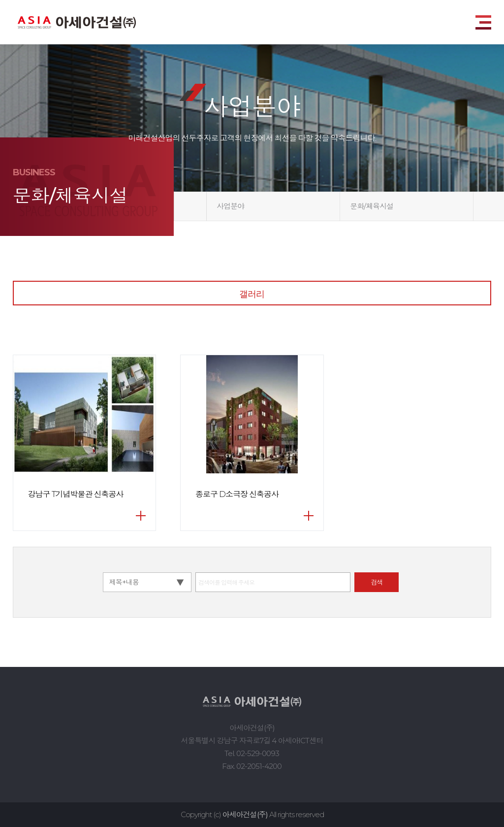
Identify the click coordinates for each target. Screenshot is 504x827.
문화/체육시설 (372, 206)
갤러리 (252, 294)
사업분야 (230, 206)
